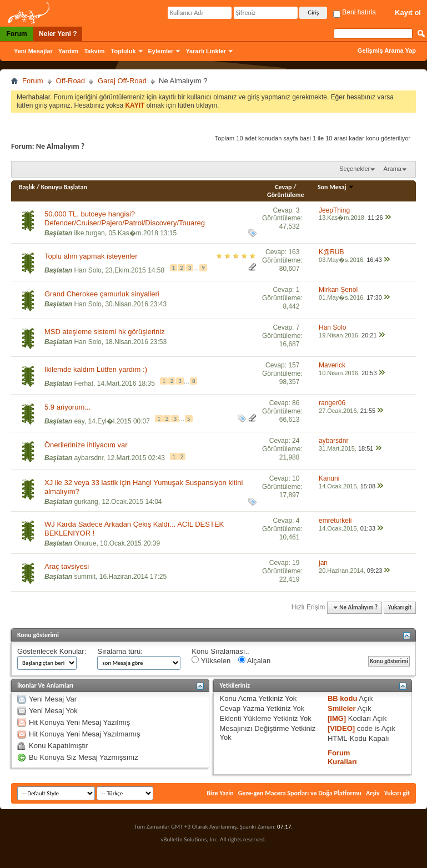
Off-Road (71, 81)
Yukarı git (400, 607)
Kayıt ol (408, 12)
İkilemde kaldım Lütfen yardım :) (96, 369)
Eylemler (161, 51)
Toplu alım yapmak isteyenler (91, 256)
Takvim (94, 51)
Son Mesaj (336, 187)
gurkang (86, 502)
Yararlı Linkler (206, 51)
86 (296, 403)
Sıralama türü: (120, 651)
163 (294, 252)
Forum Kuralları (342, 757)
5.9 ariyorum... (67, 407)
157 (294, 365)
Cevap (283, 187)
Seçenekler (355, 169)
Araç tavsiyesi (67, 566)
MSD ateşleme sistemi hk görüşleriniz (105, 332)
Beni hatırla (355, 12)
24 (296, 441)
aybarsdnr (89, 458)
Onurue (85, 543)
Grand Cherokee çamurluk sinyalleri (102, 294)
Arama (393, 169)
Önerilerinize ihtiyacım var (86, 445)
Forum (16, 34)
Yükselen (211, 660)
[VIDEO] (341, 728)
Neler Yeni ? (58, 34)
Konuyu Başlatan (64, 187)
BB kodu (342, 698)
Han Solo (87, 270)
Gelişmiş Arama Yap (387, 51)
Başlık (27, 187)
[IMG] (337, 718)
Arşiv (373, 793)
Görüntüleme (286, 195)
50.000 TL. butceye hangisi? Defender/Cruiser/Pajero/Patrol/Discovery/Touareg (125, 218)
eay (79, 421)
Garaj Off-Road (122, 81)
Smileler (342, 708)
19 (296, 563)
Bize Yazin (220, 793)
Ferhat (84, 383)
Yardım (69, 51)
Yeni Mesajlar (33, 51)
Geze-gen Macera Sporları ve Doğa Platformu (300, 793)
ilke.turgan (89, 233)
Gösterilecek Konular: (52, 651)
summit (85, 577)
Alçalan (255, 660)
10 (296, 478)
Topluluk (124, 51)
